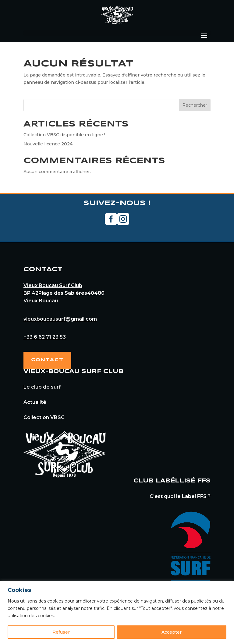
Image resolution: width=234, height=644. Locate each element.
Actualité (35, 402)
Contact (47, 360)
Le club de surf (42, 387)
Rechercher (195, 105)
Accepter (172, 632)
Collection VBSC (44, 417)
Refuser (61, 632)
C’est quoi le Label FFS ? (180, 496)
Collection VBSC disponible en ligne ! (64, 135)
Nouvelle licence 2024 (48, 144)
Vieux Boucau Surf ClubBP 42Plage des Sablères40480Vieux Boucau (64, 293)
